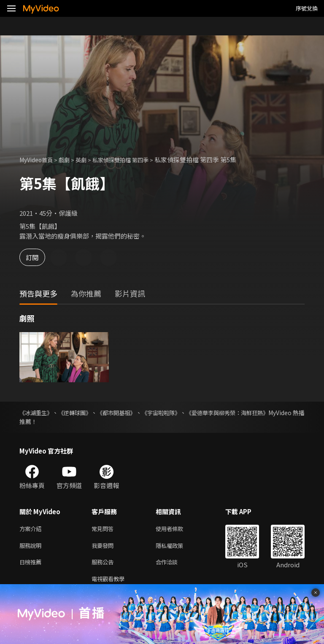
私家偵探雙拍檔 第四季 (133, 160)
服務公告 (104, 565)
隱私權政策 (177, 547)
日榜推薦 (32, 565)
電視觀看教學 (111, 582)
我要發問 (104, 547)
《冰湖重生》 (37, 413)
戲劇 (70, 160)
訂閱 (36, 257)
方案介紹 (32, 529)
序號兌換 (307, 8)
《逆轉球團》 (84, 413)
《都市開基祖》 (132, 413)
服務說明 (32, 547)
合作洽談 (173, 565)
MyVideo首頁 (39, 160)
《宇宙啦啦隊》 (185, 413)
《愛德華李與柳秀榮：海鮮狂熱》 (260, 413)
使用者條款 (177, 529)
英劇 (89, 160)
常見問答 (104, 529)
